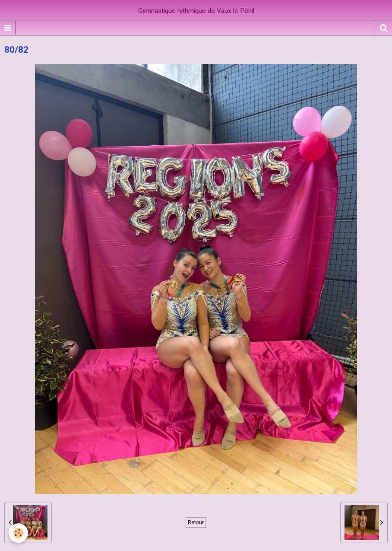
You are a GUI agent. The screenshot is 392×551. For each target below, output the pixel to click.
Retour (196, 522)
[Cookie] (18, 533)
